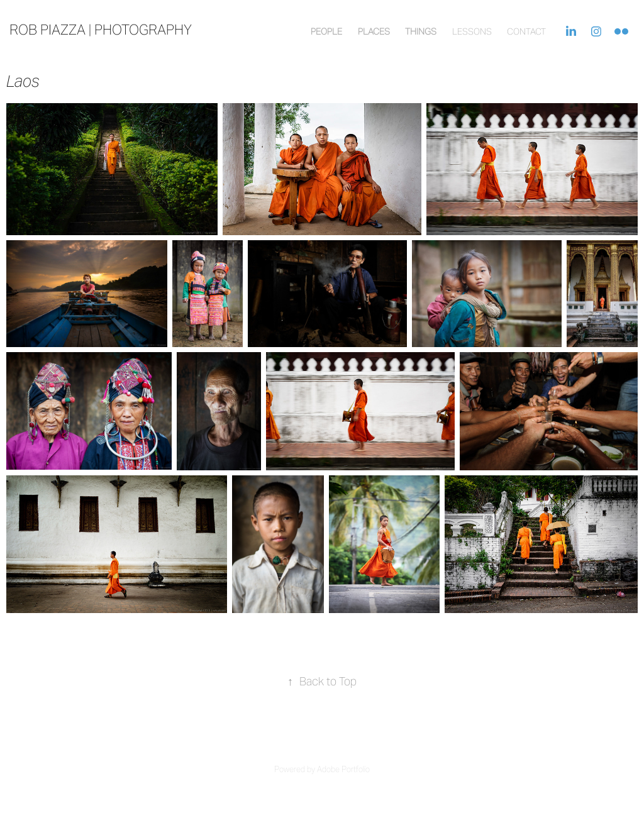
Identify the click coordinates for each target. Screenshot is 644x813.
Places (374, 31)
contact (526, 31)
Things (421, 31)
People (326, 31)
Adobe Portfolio (343, 769)
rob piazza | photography (101, 30)
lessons (472, 31)
